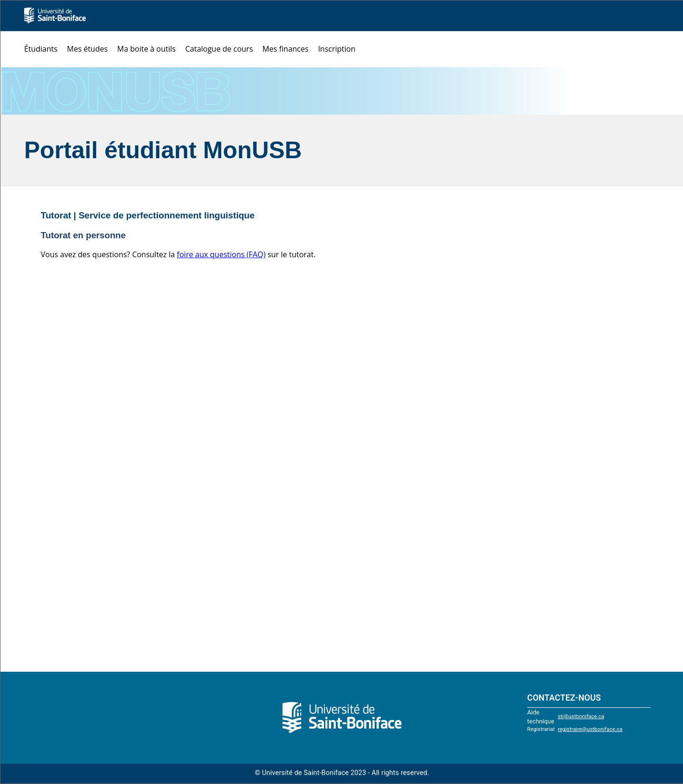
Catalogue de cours (219, 49)
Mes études (87, 49)
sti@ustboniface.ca (581, 716)
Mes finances (285, 49)
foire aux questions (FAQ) (221, 254)
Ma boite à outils (146, 49)
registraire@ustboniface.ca (590, 729)
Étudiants (41, 49)
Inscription (337, 49)
